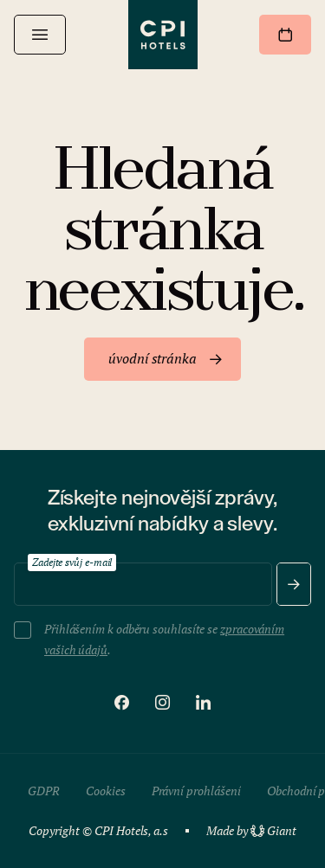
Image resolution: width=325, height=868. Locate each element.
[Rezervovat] (285, 35)
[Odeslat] (294, 584)
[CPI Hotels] (163, 35)
